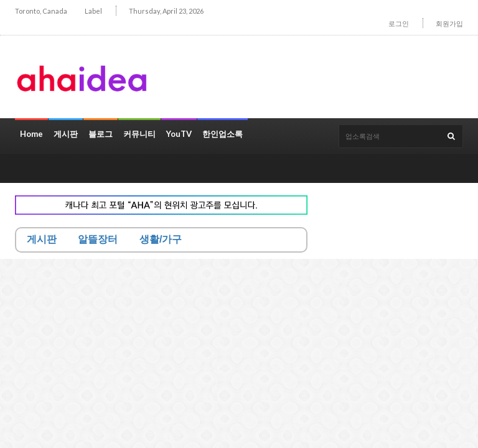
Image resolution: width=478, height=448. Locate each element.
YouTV (179, 134)
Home (31, 134)
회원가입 (449, 23)
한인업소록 (223, 134)
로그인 (399, 23)
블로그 (101, 134)
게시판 (66, 134)
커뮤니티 (139, 134)
